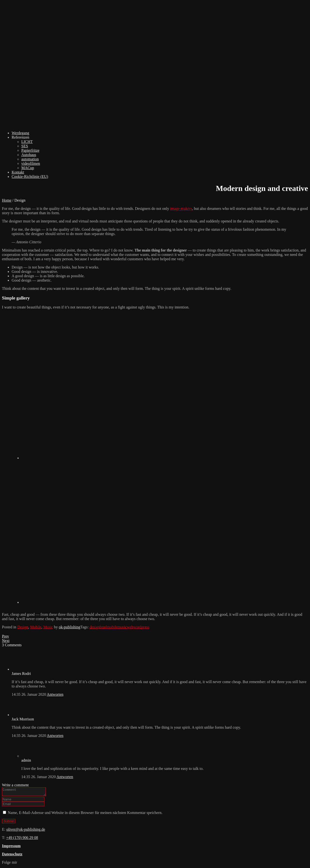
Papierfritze (30, 150)
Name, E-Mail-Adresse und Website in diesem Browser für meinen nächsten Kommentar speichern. (85, 814)
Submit (9, 823)
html (103, 627)
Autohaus (29, 155)
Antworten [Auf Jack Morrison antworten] (55, 736)
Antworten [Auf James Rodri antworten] (55, 694)
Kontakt (18, 172)
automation (30, 159)
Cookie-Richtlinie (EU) (30, 177)
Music (48, 627)
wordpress (141, 627)
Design (23, 627)
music (122, 627)
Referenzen (20, 137)
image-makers (181, 209)
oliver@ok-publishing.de (26, 831)
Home (7, 200)
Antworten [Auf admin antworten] (65, 777)
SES (25, 146)
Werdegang (20, 133)
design (95, 627)
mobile (112, 627)
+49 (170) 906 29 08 (22, 839)
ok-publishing (70, 627)
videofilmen (31, 163)
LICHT (27, 142)
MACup (28, 168)
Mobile (36, 627)
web (130, 627)
